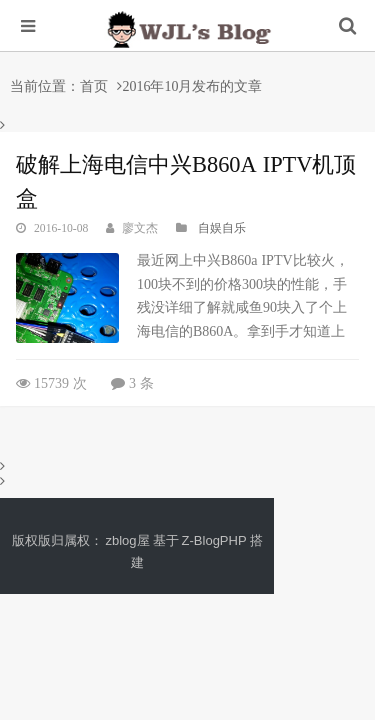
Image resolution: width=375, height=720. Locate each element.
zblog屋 (128, 540)
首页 (94, 86)
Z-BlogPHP (214, 540)
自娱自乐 (222, 228)
